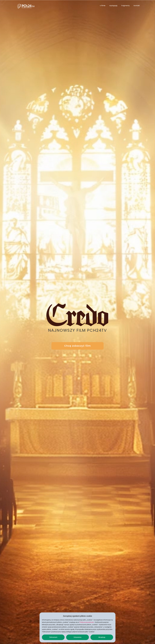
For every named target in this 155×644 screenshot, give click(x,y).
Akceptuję (102, 637)
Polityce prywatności (87, 622)
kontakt (137, 6)
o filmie (103, 6)
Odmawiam (53, 637)
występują (113, 6)
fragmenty (125, 6)
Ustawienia (77, 637)
